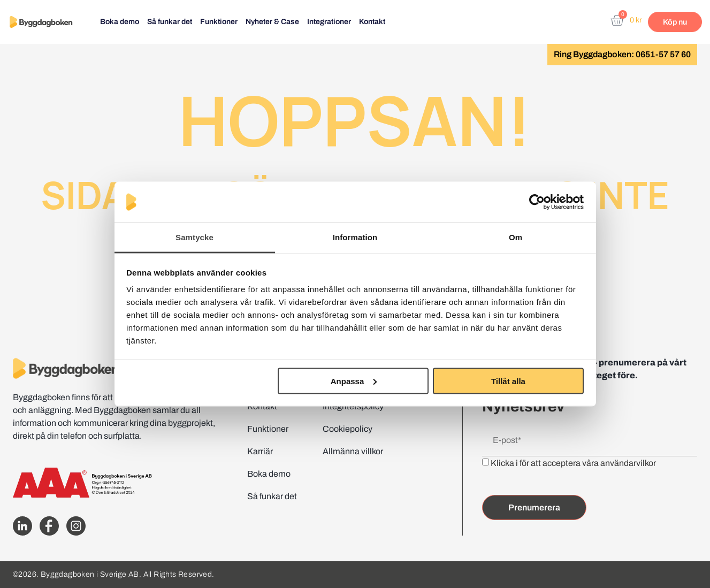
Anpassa (354, 381)
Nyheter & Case (272, 22)
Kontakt (372, 22)
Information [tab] (355, 237)
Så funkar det (170, 22)
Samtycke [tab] (194, 237)
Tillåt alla (508, 381)
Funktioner (219, 22)
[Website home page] (41, 22)
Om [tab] (516, 237)
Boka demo (120, 22)
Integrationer (329, 22)
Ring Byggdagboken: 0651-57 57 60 (622, 54)
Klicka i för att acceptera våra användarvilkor (573, 463)
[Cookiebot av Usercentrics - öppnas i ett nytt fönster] (537, 202)
